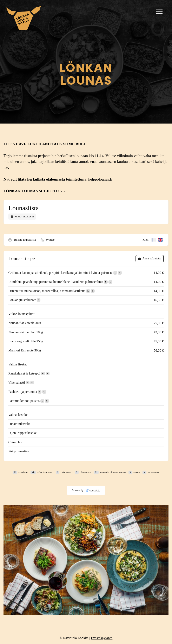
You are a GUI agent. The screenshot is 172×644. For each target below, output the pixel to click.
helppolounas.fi (100, 179)
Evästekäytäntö (102, 638)
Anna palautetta (150, 258)
